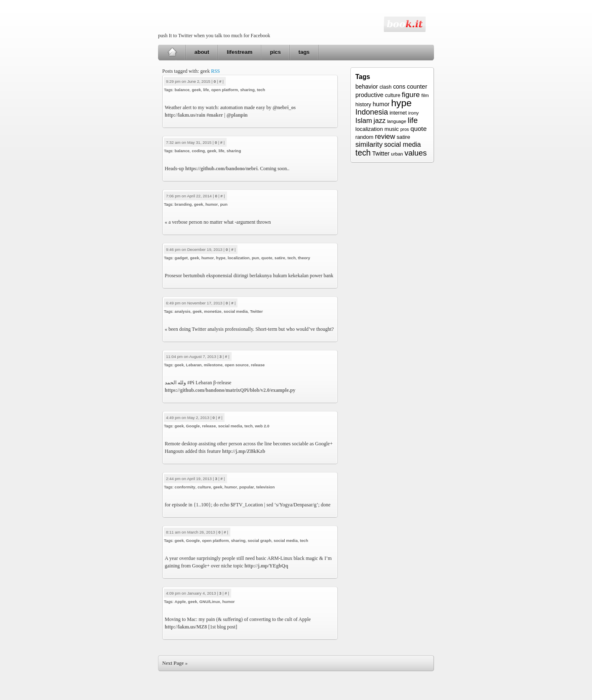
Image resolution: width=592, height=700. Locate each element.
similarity (369, 144)
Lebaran (194, 365)
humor (212, 204)
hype (221, 258)
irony (414, 113)
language (397, 121)
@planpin (237, 115)
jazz (380, 120)
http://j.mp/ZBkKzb (244, 451)
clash (386, 87)
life (206, 90)
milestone (213, 365)
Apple (180, 602)
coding (198, 151)
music (391, 129)
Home (172, 52)
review (385, 137)
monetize (213, 311)
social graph (260, 540)
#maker (215, 115)
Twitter (256, 311)
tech (261, 90)
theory (304, 258)
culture (204, 487)
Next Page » (175, 663)
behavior (367, 87)
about (202, 52)
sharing (247, 90)
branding (183, 204)
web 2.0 (262, 426)
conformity (185, 487)
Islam (364, 121)
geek (196, 90)
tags (304, 52)
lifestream (239, 52)
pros (404, 129)
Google (193, 426)
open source (237, 365)
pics (276, 52)
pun (224, 204)
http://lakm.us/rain (185, 115)
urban (397, 154)
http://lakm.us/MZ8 (186, 627)
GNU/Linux (210, 602)
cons (399, 87)
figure (411, 95)
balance (182, 90)
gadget (181, 258)
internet (398, 113)
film (425, 95)
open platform (225, 90)
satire (280, 258)
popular (246, 487)
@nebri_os (284, 107)
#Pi (191, 383)
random (364, 137)
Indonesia (372, 112)
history (363, 104)
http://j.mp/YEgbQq (266, 566)
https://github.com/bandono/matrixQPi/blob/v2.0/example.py (230, 390)
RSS (216, 71)
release (258, 365)
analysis (183, 311)
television (265, 487)
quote (267, 258)
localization (239, 258)
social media (236, 311)
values (415, 153)
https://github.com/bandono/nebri (221, 169)
